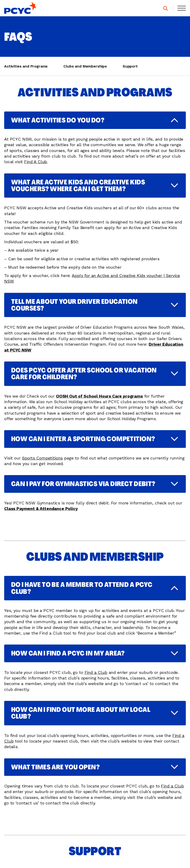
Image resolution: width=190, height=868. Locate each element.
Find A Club (36, 162)
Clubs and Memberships (85, 66)
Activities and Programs (26, 66)
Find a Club (96, 676)
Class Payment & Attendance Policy (41, 512)
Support (130, 66)
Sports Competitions (42, 462)
